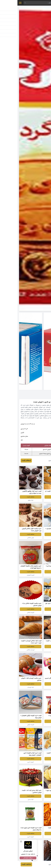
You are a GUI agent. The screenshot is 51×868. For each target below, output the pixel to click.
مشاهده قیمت (38, 497)
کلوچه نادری (13, 762)
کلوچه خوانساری (38, 800)
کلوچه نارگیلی (38, 538)
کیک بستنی (13, 800)
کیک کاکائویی (38, 575)
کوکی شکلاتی (13, 538)
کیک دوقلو (38, 500)
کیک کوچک (38, 725)
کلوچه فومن (38, 837)
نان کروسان (38, 613)
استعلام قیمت (9, 460)
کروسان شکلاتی (38, 650)
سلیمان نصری (35, 460)
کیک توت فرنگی (38, 687)
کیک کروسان (13, 687)
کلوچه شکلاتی (13, 613)
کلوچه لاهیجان (13, 575)
